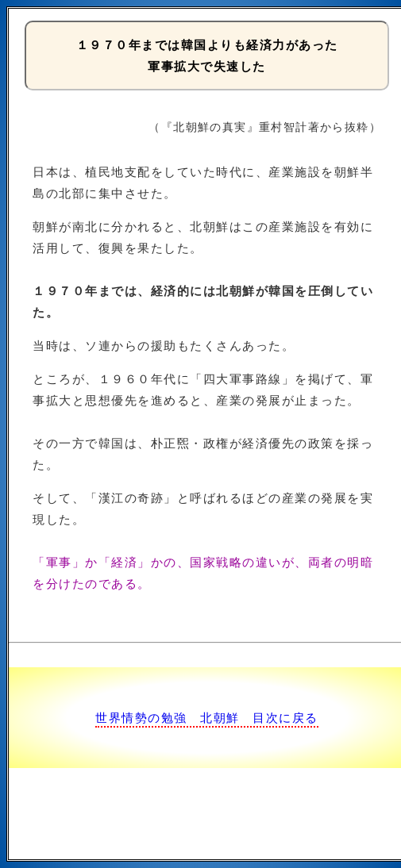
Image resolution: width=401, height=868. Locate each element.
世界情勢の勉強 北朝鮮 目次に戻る (207, 718)
